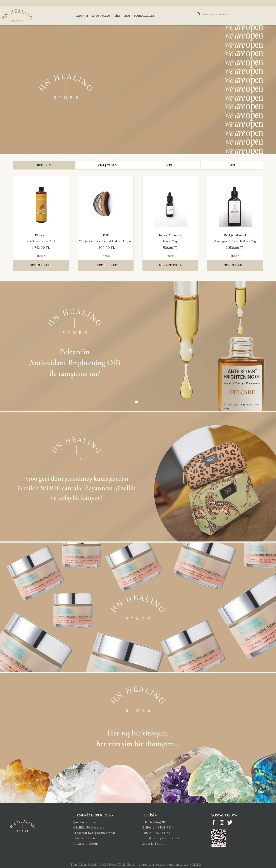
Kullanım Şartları (179, 865)
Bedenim (82, 16)
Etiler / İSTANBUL (158, 827)
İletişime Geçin (86, 844)
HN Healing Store (157, 822)
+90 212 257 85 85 (157, 833)
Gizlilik (197, 865)
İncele (41, 256)
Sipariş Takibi (154, 844)
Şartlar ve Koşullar (89, 822)
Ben (127, 16)
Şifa (117, 16)
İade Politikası (85, 838)
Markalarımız (144, 16)
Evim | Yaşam (101, 16)
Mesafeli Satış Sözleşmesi (94, 833)
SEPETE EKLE (41, 265)
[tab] (44, 165)
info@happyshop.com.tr (162, 838)
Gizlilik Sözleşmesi (89, 827)
